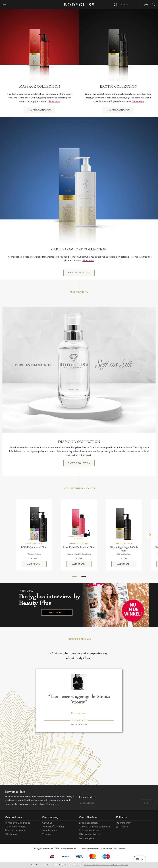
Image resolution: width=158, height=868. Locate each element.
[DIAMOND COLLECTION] (79, 370)
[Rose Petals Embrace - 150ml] (79, 524)
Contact (47, 835)
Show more (54, 102)
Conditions (107, 849)
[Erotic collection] (118, 45)
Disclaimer (11, 835)
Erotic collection (88, 823)
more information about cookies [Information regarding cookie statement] (96, 865)
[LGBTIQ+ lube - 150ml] (34, 524)
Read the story (57, 613)
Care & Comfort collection (94, 827)
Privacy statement (15, 831)
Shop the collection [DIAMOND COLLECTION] (79, 463)
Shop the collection (40, 110)
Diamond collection (90, 835)
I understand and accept (119, 865)
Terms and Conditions (17, 823)
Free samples (86, 838)
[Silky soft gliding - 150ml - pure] (124, 524)
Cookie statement (15, 827)
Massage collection (90, 831)
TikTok (124, 827)
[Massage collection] (39, 45)
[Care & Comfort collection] (79, 180)
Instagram (126, 823)
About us (47, 823)
